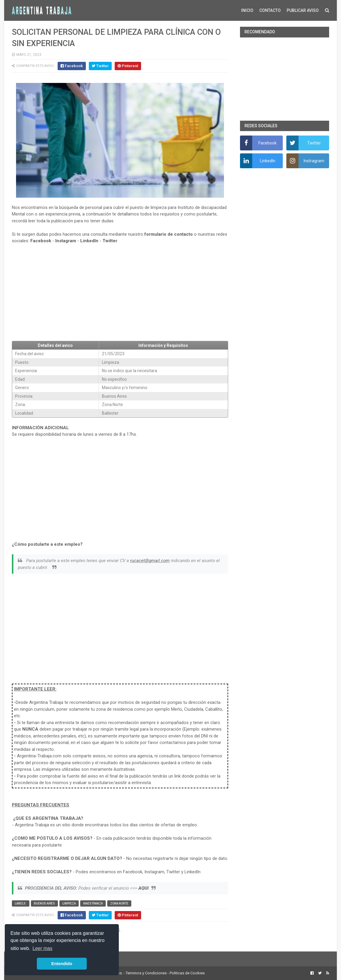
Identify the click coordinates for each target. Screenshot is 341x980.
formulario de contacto (169, 234)
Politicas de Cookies (187, 973)
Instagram (66, 241)
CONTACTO (270, 10)
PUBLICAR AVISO (303, 10)
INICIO (247, 10)
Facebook (41, 241)
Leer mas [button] (43, 948)
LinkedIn (89, 241)
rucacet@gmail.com (150, 561)
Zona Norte (119, 903)
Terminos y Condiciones (146, 973)
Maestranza (93, 903)
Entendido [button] (62, 964)
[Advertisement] (120, 292)
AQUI (143, 888)
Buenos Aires (44, 903)
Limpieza (69, 903)
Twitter (110, 241)
